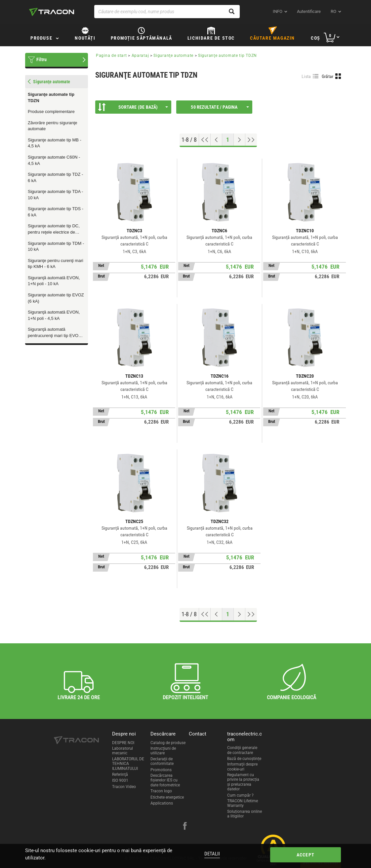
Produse (41, 38)
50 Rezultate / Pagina (220, 107)
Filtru (41, 59)
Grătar (328, 76)
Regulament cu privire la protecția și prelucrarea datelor (243, 782)
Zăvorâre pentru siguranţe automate (53, 126)
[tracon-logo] (52, 12)
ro (333, 11)
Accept (306, 855)
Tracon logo (161, 791)
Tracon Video (124, 787)
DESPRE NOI (123, 743)
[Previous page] (216, 140)
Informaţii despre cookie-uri (242, 767)
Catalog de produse (168, 743)
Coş (316, 38)
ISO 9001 (120, 780)
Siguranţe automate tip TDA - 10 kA (55, 195)
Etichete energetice (167, 797)
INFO (278, 11)
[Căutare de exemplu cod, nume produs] (167, 12)
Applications (162, 803)
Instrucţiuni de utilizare (163, 751)
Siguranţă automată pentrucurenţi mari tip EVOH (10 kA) (55, 333)
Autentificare (309, 11)
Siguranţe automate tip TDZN (51, 97)
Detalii (212, 854)
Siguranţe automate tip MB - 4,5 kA (55, 143)
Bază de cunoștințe (244, 759)
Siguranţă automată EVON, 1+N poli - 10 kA (54, 281)
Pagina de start (111, 56)
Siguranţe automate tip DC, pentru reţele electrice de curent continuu (54, 229)
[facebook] (185, 827)
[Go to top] (205, 140)
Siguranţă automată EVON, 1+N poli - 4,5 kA (54, 315)
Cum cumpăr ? (240, 795)
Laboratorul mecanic (123, 751)
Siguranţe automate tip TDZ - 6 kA (55, 177)
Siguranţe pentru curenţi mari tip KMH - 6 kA (56, 264)
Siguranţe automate (173, 56)
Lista (306, 76)
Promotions (161, 770)
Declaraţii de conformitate (162, 761)
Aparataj (140, 56)
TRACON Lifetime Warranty (243, 803)
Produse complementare (51, 112)
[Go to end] (251, 140)
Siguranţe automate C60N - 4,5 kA (54, 160)
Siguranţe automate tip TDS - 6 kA (56, 212)
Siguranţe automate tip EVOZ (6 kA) (56, 298)
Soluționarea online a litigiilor (245, 814)
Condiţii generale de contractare (242, 750)
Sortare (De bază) (133, 107)
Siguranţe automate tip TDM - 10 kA (56, 246)
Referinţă (120, 774)
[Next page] (240, 140)
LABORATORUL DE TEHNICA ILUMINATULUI (128, 764)
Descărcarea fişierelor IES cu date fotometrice (165, 780)
